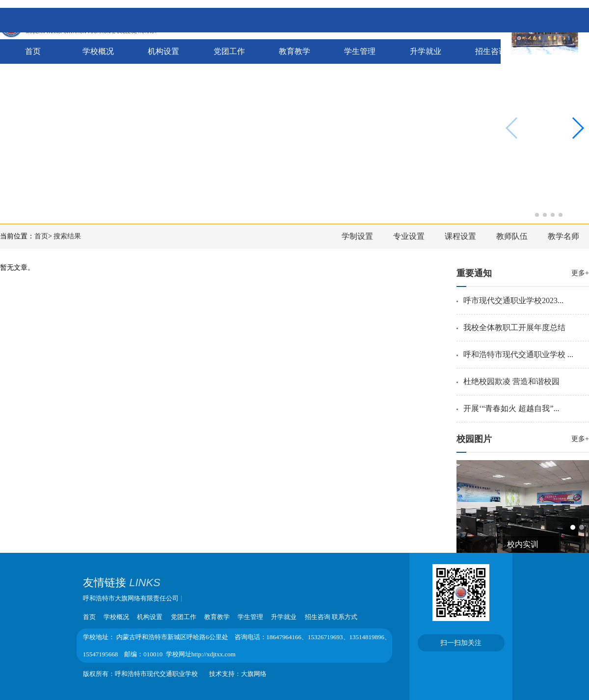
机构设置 (163, 51)
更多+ (580, 273)
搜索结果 (67, 236)
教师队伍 (512, 236)
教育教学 (294, 51)
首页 (33, 51)
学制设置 (357, 236)
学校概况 (98, 51)
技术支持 (222, 674)
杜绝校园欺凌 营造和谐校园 (511, 381)
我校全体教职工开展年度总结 (514, 327)
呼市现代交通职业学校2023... (513, 300)
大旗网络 (254, 674)
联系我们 (556, 51)
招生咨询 (491, 51)
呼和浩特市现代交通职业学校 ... (518, 354)
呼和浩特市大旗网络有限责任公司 (131, 598)
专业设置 (409, 236)
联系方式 (345, 617)
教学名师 (563, 236)
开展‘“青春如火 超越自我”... (511, 408)
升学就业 (426, 51)
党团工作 (229, 51)
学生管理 (360, 51)
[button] (529, 215)
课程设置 (460, 236)
